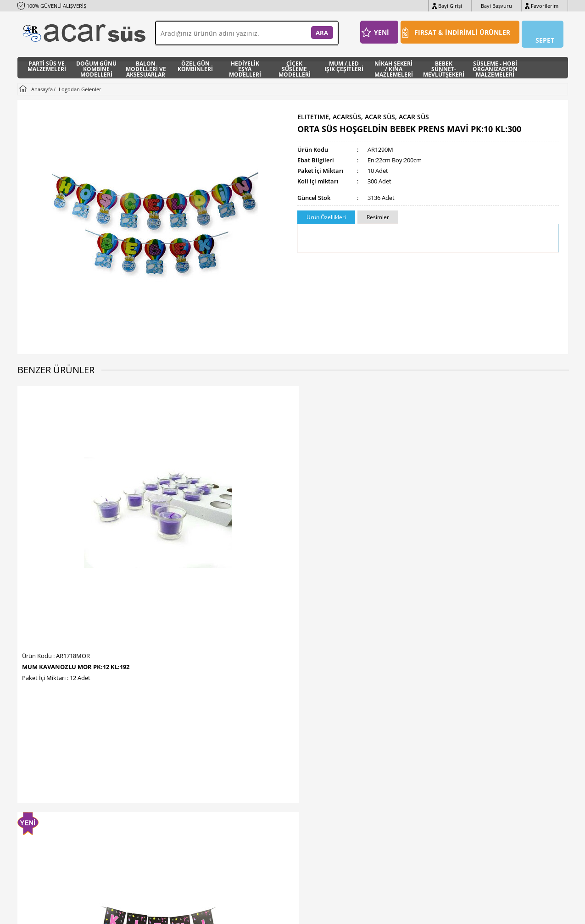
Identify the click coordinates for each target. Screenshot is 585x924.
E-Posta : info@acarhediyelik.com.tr (67, 759)
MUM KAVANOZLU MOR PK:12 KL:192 (76, 526)
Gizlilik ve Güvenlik (183, 814)
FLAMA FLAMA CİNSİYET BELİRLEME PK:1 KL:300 (220, 530)
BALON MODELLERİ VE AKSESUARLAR (146, 64)
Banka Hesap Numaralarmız (196, 745)
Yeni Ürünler (267, 745)
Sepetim (262, 786)
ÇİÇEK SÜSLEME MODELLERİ (295, 64)
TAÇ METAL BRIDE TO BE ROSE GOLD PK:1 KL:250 (501, 530)
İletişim (169, 731)
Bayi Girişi (450, 6)
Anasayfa (263, 731)
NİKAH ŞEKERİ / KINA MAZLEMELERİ (394, 64)
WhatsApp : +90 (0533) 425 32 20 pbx (70, 745)
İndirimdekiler (269, 759)
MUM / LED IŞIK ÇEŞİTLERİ (344, 63)
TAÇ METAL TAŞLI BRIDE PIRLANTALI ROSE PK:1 (355, 530)
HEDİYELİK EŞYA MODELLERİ (245, 64)
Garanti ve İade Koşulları (191, 800)
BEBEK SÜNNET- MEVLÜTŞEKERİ (444, 64)
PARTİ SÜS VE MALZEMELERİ (47, 63)
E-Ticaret (265, 912)
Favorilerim (545, 6)
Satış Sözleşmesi (181, 786)
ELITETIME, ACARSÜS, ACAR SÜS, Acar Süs (363, 112)
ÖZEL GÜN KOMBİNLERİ (195, 63)
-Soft (245, 912)
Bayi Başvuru (496, 6)
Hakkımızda (175, 759)
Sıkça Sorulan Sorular (187, 827)
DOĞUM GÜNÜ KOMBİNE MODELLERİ (96, 64)
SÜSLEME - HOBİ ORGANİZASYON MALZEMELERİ (495, 64)
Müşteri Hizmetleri (275, 772)
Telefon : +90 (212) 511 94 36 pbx (64, 731)
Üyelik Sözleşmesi (183, 772)
